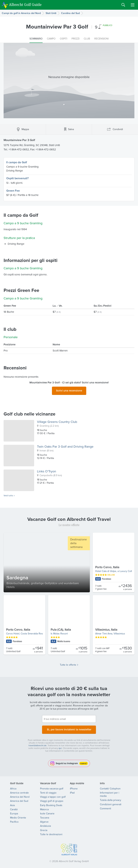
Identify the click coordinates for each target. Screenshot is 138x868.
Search (123, 5)
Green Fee (13, 191)
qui (60, 746)
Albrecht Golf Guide (25, 5)
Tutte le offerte (68, 664)
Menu (133, 5)
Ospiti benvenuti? (17, 178)
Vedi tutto (8, 495)
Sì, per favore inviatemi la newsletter (69, 728)
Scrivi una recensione (69, 390)
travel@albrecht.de (38, 743)
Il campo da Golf (17, 162)
